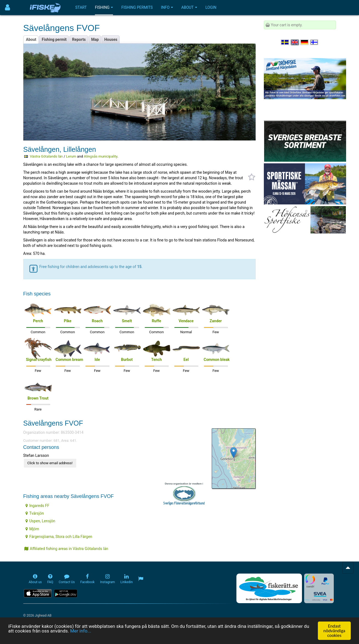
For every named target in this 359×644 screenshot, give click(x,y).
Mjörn (32, 529)
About (189, 7)
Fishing (104, 7)
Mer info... (81, 631)
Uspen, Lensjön (40, 521)
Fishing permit (54, 39)
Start (81, 7)
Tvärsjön (35, 513)
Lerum (71, 156)
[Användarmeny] (8, 8)
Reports (79, 39)
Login (211, 7)
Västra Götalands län (46, 156)
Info (167, 7)
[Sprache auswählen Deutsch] (305, 42)
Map (95, 39)
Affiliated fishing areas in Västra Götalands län (66, 549)
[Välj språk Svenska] (285, 42)
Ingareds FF (37, 506)
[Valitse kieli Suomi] (315, 42)
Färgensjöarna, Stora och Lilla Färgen (59, 537)
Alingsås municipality (101, 156)
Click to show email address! (50, 463)
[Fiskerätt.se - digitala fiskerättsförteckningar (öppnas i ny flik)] (269, 588)
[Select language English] (295, 42)
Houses (111, 39)
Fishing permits (137, 7)
